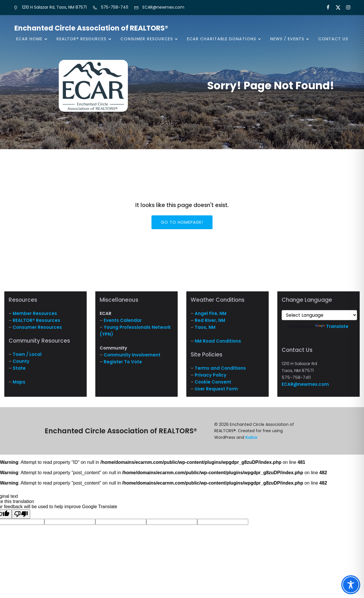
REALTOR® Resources (36, 320)
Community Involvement (132, 355)
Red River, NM (210, 320)
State (19, 368)
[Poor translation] (21, 514)
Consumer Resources (37, 327)
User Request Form (216, 389)
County (21, 361)
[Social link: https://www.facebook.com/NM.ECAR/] (326, 7)
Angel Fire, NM (211, 313)
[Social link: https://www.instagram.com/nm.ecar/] (346, 7)
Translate (332, 326)
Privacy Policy (211, 375)
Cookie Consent (213, 382)
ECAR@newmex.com (305, 384)
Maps (19, 382)
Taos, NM (205, 327)
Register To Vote (123, 362)
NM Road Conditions (218, 341)
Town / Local (27, 354)
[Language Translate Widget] (319, 315)
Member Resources (35, 313)
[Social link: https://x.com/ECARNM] (336, 7)
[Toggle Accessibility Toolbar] (351, 585)
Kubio (251, 437)
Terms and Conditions (220, 368)
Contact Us (333, 39)
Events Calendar (123, 320)
